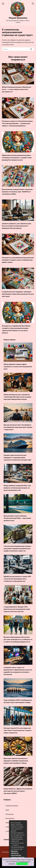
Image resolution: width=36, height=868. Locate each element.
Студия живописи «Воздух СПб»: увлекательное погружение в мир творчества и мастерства (17, 609)
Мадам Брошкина (18, 18)
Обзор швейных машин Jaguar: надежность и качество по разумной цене (18, 366)
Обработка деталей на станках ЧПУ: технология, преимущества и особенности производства (17, 579)
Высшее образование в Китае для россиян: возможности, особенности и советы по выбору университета (18, 639)
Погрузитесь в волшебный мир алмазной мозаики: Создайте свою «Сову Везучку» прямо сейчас (18, 260)
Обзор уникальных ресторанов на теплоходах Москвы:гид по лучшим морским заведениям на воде (17, 397)
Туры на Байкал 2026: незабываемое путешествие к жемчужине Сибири (18, 701)
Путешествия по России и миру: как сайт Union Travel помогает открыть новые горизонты (18, 730)
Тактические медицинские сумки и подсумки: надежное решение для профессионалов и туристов (17, 548)
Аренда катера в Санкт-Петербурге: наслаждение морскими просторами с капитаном (18, 427)
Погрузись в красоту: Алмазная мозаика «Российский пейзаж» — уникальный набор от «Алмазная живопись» (17, 123)
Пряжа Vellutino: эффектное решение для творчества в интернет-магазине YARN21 (18, 791)
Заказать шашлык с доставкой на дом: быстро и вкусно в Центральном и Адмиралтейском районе (17, 226)
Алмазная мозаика (12, 806)
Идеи (7, 810)
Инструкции (10, 814)
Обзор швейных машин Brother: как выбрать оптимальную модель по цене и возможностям (17, 488)
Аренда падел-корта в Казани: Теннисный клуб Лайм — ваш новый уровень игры (17, 518)
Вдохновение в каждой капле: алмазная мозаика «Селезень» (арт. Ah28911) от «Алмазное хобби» (17, 192)
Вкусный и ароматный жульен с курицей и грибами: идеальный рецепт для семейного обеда (16, 761)
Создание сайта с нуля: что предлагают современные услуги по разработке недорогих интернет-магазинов (18, 671)
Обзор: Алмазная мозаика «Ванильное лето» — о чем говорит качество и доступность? (17, 89)
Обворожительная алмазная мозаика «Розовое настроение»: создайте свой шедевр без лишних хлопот (17, 157)
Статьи (8, 831)
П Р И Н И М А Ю (22, 864)
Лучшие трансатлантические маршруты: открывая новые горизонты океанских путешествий (17, 457)
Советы (8, 827)
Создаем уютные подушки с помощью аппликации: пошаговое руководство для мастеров (18, 294)
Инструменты (10, 818)
